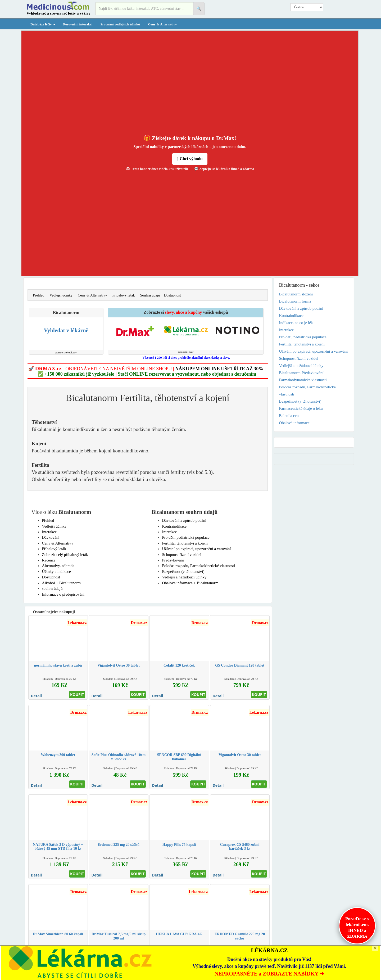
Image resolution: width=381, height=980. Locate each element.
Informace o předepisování (63, 594)
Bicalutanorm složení (296, 294)
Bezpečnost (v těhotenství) (183, 572)
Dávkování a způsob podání (184, 520)
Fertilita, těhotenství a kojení (185, 543)
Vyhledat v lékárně (66, 330)
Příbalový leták (123, 295)
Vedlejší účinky (61, 295)
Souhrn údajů (150, 295)
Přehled (39, 295)
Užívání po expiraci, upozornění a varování (197, 549)
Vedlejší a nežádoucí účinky (184, 577)
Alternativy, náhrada (58, 566)
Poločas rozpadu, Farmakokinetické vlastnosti (199, 566)
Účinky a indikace (56, 572)
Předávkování (173, 560)
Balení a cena (290, 416)
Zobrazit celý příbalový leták (65, 555)
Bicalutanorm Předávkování (301, 373)
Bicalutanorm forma (295, 301)
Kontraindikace (174, 526)
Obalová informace (294, 423)
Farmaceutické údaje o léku (301, 408)
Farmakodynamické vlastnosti (303, 380)
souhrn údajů (52, 588)
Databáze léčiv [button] (43, 24)
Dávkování (51, 537)
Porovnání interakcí (78, 24)
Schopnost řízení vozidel (182, 555)
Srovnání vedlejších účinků (120, 24)
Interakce (49, 532)
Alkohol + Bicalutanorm (62, 583)
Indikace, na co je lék (296, 323)
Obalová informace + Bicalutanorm (190, 583)
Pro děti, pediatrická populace (186, 537)
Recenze (49, 560)
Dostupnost (173, 295)
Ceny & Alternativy (162, 24)
